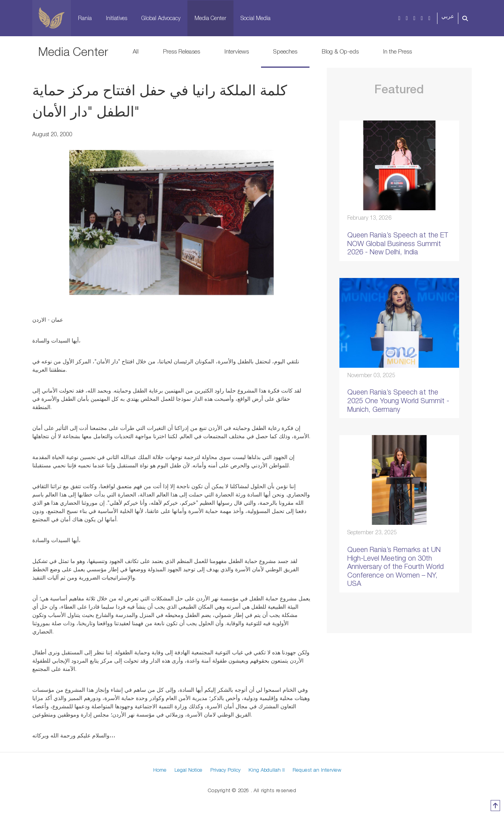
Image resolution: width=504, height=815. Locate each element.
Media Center (210, 18)
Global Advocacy (161, 18)
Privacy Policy (225, 770)
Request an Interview (317, 770)
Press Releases (182, 51)
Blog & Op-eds (340, 51)
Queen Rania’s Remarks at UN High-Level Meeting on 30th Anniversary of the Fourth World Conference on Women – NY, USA (396, 566)
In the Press (397, 51)
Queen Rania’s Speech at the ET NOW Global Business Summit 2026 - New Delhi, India (398, 243)
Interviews (237, 51)
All (136, 51)
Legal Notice (188, 770)
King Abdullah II (267, 770)
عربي (448, 16)
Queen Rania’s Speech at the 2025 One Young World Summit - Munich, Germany (398, 400)
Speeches (285, 51)
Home (160, 770)
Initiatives (117, 18)
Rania (85, 18)
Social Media (256, 18)
